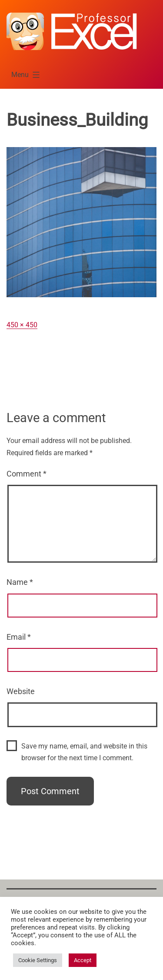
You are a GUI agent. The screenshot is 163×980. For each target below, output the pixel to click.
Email (19, 637)
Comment (27, 474)
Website (21, 691)
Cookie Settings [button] (38, 960)
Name (20, 582)
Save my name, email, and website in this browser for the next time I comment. (84, 752)
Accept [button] (83, 960)
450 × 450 (22, 325)
